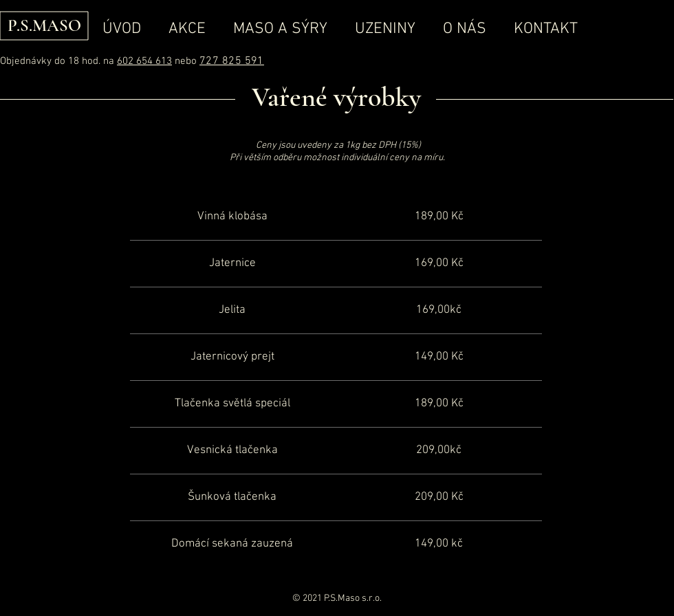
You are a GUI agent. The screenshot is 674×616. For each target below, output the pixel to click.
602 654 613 (144, 61)
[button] (280, 29)
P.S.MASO (44, 25)
